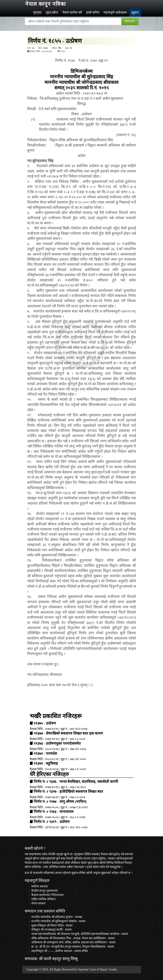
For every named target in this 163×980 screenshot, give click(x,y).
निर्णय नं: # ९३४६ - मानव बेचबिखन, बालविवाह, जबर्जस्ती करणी (76, 782)
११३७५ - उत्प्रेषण (45, 723)
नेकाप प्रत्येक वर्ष (72, 12)
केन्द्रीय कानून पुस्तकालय (44, 891)
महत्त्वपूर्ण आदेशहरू (115, 12)
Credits (113, 969)
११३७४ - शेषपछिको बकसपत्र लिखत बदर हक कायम (68, 733)
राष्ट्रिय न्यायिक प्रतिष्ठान (43, 899)
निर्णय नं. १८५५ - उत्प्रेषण (55, 41)
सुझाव (135, 12)
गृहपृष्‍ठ (37, 12)
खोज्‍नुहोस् (130, 21)
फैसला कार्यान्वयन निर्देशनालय (47, 895)
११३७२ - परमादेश (45, 753)
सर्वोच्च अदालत (40, 886)
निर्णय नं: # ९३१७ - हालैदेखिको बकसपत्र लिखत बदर (68, 791)
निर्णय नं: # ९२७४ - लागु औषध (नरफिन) (60, 802)
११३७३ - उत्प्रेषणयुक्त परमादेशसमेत (57, 743)
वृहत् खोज (52, 12)
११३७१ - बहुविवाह (46, 763)
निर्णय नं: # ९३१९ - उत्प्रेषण (52, 822)
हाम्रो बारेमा (93, 12)
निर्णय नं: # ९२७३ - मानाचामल (54, 812)
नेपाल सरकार (38, 903)
